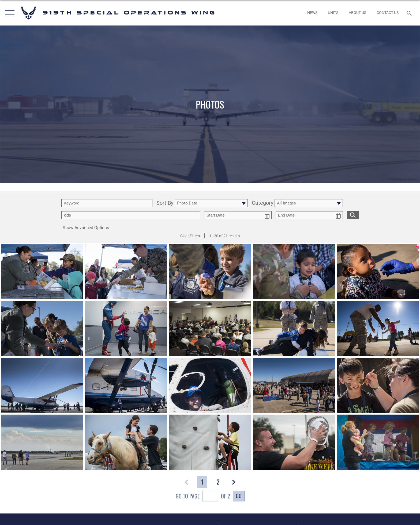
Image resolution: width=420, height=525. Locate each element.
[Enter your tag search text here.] (131, 215)
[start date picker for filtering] (238, 215)
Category (262, 203)
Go (239, 496)
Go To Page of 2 (203, 497)
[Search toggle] (410, 13)
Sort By (165, 203)
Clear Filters (190, 236)
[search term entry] (107, 203)
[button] (9, 13)
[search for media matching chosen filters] (353, 215)
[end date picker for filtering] (309, 215)
